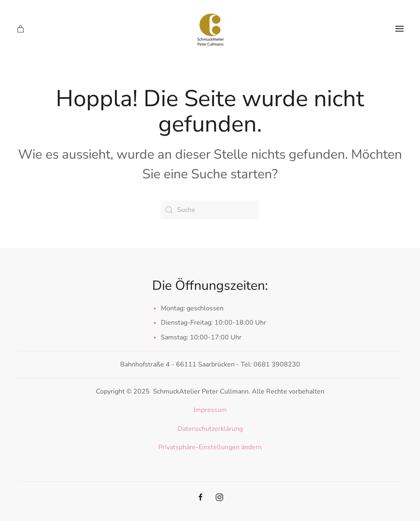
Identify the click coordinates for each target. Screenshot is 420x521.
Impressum (210, 410)
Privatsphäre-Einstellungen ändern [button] (210, 447)
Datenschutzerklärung (210, 429)
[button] (399, 29)
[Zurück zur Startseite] (210, 29)
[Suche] (210, 210)
